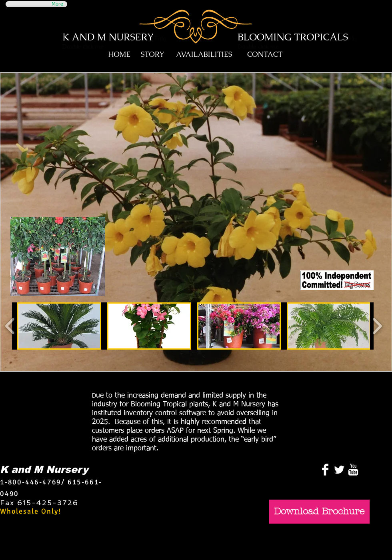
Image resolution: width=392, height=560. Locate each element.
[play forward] (377, 326)
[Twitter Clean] (339, 470)
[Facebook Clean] (325, 470)
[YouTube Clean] (353, 470)
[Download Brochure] (319, 512)
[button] (59, 326)
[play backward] (10, 326)
